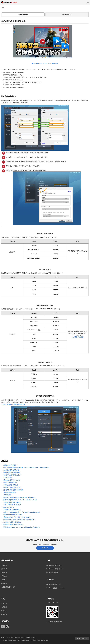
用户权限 (20, 640)
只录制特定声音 (8, 477)
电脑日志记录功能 (9, 507)
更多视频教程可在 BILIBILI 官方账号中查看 (45, 63)
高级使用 (5, 461)
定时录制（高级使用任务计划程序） (14, 490)
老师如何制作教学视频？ (11, 465)
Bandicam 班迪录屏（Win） (55, 565)
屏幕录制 (4, 565)
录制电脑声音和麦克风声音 (11, 470)
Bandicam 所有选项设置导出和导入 (14, 525)
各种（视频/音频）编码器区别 (12, 505)
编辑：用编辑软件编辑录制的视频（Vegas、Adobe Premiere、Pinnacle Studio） (27, 468)
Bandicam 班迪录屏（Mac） (55, 569)
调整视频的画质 (67, 14)
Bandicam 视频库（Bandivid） (56, 588)
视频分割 (4, 580)
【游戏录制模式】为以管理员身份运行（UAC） (17, 517)
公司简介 (4, 603)
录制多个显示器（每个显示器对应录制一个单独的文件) (19, 520)
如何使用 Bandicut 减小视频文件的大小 (13, 404)
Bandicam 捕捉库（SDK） (55, 584)
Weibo (8, 626)
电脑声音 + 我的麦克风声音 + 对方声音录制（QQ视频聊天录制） (22, 512)
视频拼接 (4, 583)
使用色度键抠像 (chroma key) (12, 502)
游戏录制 (4, 569)
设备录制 (4, 572)
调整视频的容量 (23, 14)
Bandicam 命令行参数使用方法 (12, 522)
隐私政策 (27, 640)
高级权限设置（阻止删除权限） (13, 510)
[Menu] (88, 2)
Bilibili (3, 626)
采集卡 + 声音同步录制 (10, 482)
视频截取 (4, 576)
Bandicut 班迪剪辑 (52, 572)
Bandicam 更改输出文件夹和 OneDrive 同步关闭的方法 (19, 497)
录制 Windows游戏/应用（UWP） (13, 515)
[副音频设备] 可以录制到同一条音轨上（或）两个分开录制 (20, 500)
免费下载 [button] (45, 548)
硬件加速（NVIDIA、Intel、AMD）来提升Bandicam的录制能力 (22, 527)
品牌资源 (4, 614)
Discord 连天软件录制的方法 (12, 480)
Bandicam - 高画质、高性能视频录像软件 (11, 2)
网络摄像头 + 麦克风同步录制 (12, 473)
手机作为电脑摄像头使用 (11, 485)
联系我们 (4, 611)
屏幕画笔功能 (7, 495)
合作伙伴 (4, 607)
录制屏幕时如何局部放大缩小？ (13, 475)
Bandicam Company (20, 637)
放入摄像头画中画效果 (10, 492)
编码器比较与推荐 (78, 337)
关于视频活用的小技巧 (8, 587)
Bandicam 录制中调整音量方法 (12, 487)
